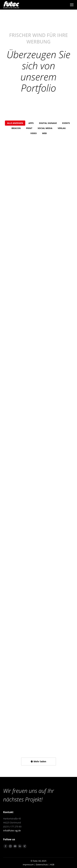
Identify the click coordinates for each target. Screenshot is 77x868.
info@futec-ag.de (12, 831)
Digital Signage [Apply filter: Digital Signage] (48, 123)
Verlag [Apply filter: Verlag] (62, 128)
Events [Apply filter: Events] (66, 123)
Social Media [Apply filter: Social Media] (45, 128)
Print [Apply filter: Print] (29, 128)
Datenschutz (42, 864)
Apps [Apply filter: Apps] (31, 123)
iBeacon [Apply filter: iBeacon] (16, 128)
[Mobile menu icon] (72, 5)
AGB (52, 864)
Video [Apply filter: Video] (33, 133)
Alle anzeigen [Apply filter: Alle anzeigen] (15, 123)
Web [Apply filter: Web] (44, 133)
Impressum (28, 864)
